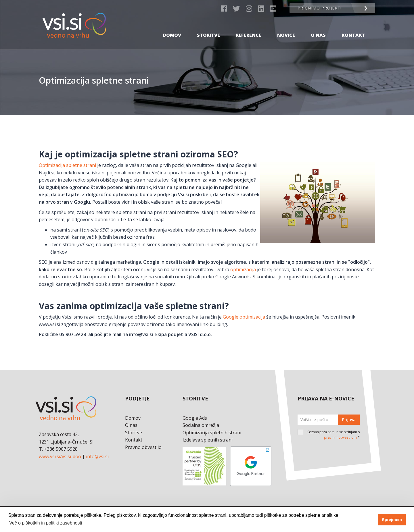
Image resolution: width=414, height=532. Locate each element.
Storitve (208, 30)
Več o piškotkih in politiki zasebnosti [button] (46, 523)
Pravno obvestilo (143, 447)
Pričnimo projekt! (331, 8)
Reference (249, 30)
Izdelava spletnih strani (208, 440)
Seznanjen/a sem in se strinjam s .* (333, 435)
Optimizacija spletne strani (67, 165)
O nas (318, 30)
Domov (172, 30)
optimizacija (244, 269)
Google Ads (195, 418)
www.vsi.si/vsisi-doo (60, 456)
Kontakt (353, 30)
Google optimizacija (244, 317)
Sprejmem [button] (392, 520)
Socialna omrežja (201, 425)
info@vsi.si (97, 456)
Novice (286, 30)
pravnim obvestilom (340, 437)
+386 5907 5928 (61, 449)
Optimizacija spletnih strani (212, 433)
